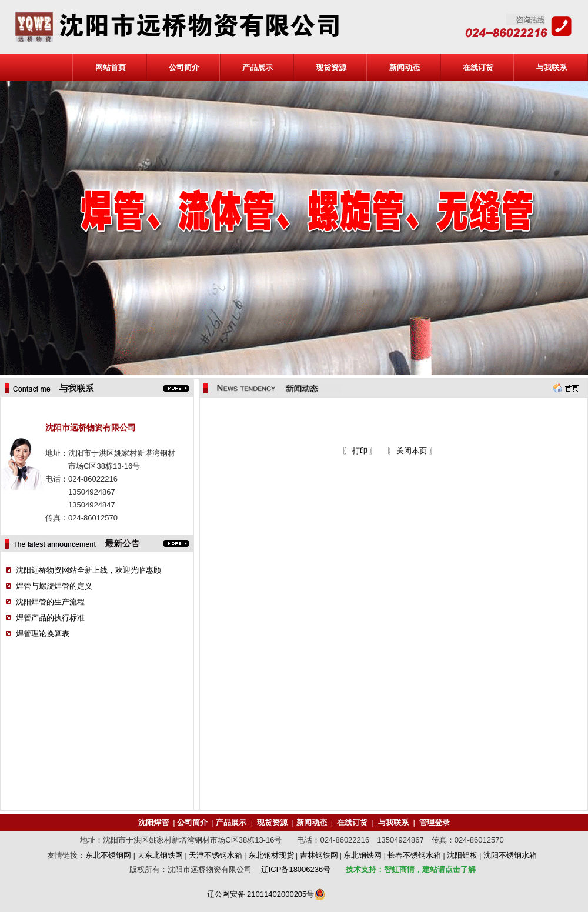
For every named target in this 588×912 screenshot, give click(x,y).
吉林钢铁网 (319, 855)
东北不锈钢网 (108, 855)
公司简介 (184, 67)
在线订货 (478, 67)
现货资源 (331, 67)
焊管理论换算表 (43, 634)
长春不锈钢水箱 (414, 855)
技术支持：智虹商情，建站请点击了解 (411, 869)
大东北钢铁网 (160, 855)
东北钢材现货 (271, 855)
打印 (359, 451)
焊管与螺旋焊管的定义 (54, 586)
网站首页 (111, 67)
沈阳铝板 (462, 855)
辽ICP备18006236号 (296, 869)
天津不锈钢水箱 (216, 855)
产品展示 (258, 67)
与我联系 (552, 67)
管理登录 (435, 822)
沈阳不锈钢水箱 (510, 855)
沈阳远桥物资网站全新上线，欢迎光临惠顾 (88, 570)
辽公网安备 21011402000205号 (261, 894)
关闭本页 (412, 451)
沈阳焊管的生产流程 (50, 602)
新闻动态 (405, 67)
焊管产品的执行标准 (50, 618)
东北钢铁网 (363, 855)
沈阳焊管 (153, 822)
